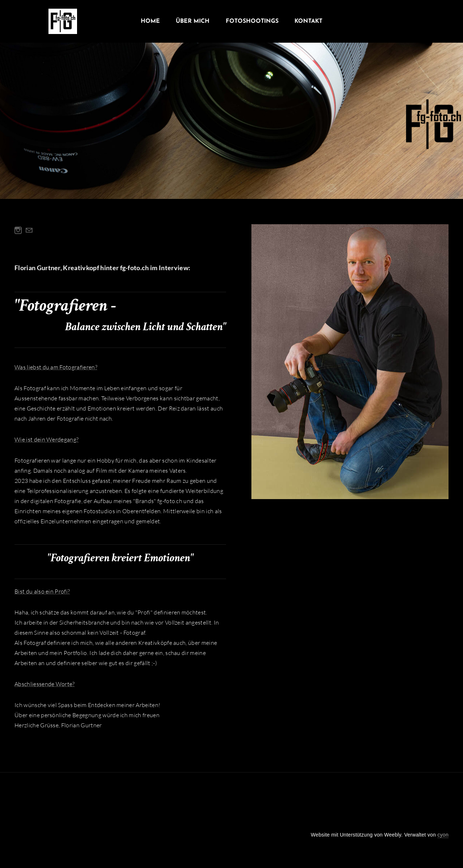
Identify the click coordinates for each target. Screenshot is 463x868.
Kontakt (308, 22)
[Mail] (29, 230)
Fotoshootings (252, 22)
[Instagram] (18, 230)
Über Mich (193, 22)
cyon (443, 835)
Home (150, 22)
